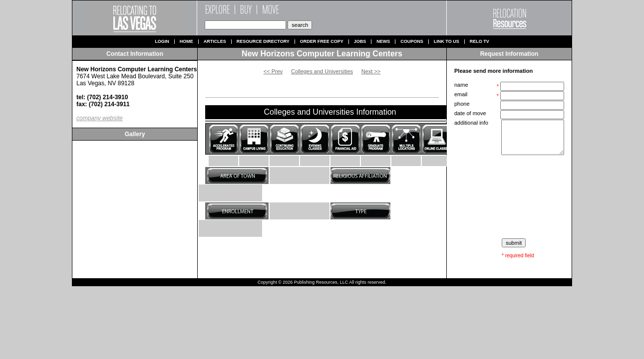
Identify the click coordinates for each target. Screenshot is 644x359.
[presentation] (510, 197)
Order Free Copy (322, 42)
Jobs (360, 42)
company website (100, 118)
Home (186, 42)
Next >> (371, 71)
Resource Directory (263, 42)
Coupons (412, 42)
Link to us (447, 42)
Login (162, 42)
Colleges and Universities (322, 71)
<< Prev (273, 71)
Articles (215, 42)
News (383, 42)
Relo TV (480, 42)
